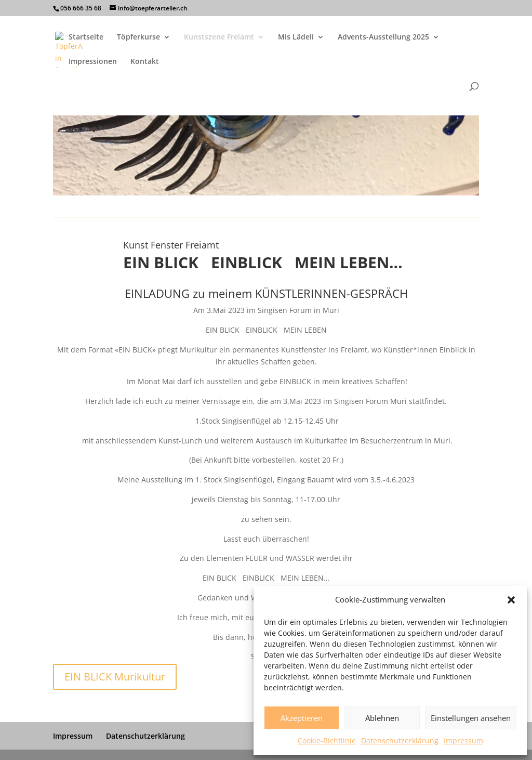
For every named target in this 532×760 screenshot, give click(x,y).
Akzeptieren (302, 718)
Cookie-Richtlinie (327, 741)
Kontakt (145, 62)
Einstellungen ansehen (471, 718)
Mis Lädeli (296, 37)
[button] (511, 600)
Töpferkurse (138, 37)
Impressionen (93, 62)
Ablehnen (382, 718)
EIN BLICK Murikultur (115, 677)
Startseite (86, 37)
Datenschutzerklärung (400, 741)
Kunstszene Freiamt (219, 37)
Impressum (463, 741)
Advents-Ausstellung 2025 (383, 37)
